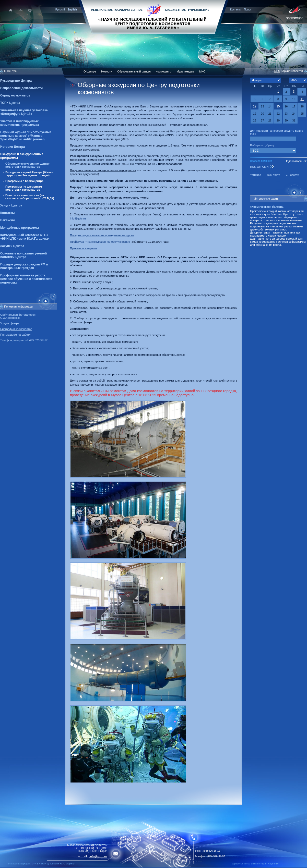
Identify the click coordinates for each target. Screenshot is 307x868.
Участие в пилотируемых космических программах (20, 123)
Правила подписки (261, 161)
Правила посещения (83, 248)
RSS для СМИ (259, 167)
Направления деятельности (21, 88)
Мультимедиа (185, 71)
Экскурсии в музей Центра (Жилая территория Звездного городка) (29, 174)
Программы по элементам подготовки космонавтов (24, 188)
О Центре (90, 71)
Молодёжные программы (20, 228)
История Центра (13, 147)
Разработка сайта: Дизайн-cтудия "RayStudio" (255, 864)
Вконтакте (273, 175)
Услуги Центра (11, 205)
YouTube (256, 175)
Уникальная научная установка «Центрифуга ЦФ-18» (24, 112)
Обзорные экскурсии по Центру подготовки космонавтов (27, 165)
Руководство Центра (16, 81)
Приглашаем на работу (15, 335)
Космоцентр (164, 71)
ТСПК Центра (10, 103)
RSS (277, 71)
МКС (202, 71)
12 (255, 106)
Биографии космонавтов (16, 329)
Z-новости (293, 175)
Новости (107, 71)
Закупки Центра (12, 246)
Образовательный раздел (134, 71)
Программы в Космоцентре (24, 181)
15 (278, 106)
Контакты (236, 10)
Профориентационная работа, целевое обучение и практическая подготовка (26, 279)
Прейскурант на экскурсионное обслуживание (100, 242)
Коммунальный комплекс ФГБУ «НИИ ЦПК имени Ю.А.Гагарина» (25, 237)
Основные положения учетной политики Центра (23, 255)
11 (302, 99)
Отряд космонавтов (15, 95)
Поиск (247, 10)
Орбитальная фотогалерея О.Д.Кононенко (18, 316)
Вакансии (8, 220)
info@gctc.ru (78, 218)
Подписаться (293, 161)
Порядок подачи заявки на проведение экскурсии (102, 235)
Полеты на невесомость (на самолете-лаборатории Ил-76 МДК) (30, 197)
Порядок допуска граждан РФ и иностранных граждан (24, 266)
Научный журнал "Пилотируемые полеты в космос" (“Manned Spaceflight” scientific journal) (26, 136)
